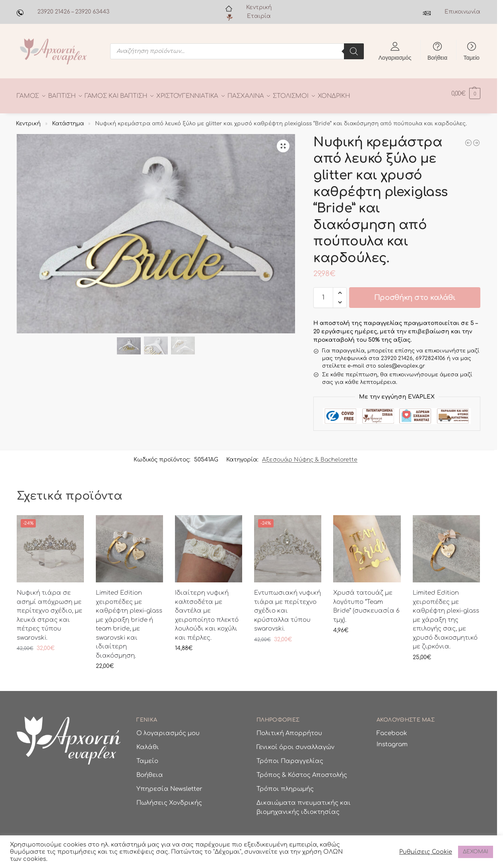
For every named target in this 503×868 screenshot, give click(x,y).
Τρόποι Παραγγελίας (290, 757)
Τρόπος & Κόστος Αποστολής (302, 771)
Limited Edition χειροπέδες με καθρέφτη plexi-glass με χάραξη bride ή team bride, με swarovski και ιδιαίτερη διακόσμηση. (129, 620)
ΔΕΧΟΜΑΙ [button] (476, 852)
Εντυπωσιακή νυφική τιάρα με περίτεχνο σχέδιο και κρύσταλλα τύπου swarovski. (287, 606)
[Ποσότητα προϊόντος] (323, 293)
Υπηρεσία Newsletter (169, 785)
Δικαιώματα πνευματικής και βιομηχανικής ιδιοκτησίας (304, 803)
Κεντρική (259, 7)
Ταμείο (472, 57)
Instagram (392, 740)
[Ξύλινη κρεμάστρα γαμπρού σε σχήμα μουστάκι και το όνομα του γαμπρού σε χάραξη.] (468, 138)
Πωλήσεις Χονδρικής (169, 799)
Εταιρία (259, 16)
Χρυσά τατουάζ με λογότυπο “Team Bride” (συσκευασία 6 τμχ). (366, 602)
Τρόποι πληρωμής (285, 785)
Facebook (392, 729)
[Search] (354, 51)
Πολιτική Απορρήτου (289, 729)
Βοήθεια (437, 57)
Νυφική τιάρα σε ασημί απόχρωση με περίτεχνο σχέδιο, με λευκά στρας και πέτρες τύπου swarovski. (50, 611)
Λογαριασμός (395, 57)
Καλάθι (148, 743)
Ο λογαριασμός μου (168, 729)
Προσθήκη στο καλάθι (415, 293)
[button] (466, 94)
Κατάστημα (68, 119)
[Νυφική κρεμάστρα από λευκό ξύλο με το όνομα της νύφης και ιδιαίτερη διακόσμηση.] (476, 138)
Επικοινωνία (462, 12)
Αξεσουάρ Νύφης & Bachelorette (310, 455)
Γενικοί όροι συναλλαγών (295, 743)
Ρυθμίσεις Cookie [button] (426, 852)
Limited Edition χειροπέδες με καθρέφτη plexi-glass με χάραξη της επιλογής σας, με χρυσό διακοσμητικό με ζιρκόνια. (446, 615)
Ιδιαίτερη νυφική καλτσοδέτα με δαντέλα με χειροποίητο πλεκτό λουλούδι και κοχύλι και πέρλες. (207, 611)
